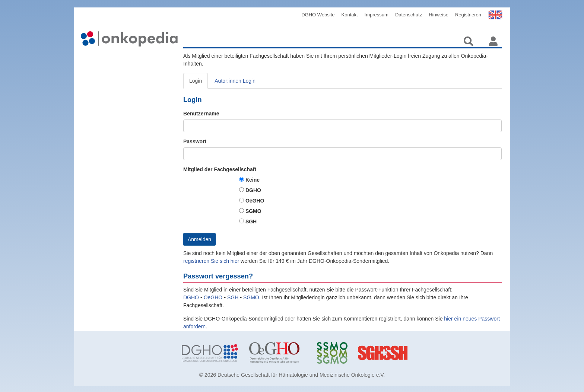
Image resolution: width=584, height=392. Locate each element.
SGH (251, 222)
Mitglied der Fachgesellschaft (220, 169)
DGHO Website (318, 15)
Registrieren (468, 15)
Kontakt (350, 15)
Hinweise (439, 15)
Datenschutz (409, 15)
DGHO (253, 190)
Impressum (377, 15)
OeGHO (255, 201)
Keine (253, 180)
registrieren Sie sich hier (212, 261)
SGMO (253, 211)
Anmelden (199, 239)
